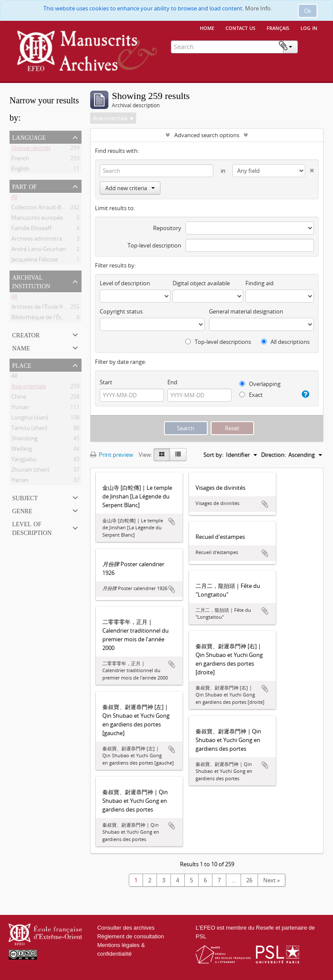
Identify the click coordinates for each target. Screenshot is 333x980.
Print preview (112, 455)
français (278, 27)
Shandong (24, 440)
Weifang (22, 450)
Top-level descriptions (218, 342)
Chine (19, 398)
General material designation (246, 311)
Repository (167, 228)
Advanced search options (207, 135)
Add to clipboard (172, 521)
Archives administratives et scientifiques (63, 240)
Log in (309, 27)
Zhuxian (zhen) (30, 471)
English (20, 170)
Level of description (32, 528)
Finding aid (260, 283)
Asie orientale (29, 388)
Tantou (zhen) (29, 429)
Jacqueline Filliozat (35, 261)
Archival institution (31, 281)
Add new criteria (130, 188)
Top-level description (154, 245)
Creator (26, 334)
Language (29, 137)
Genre (22, 510)
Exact (251, 395)
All (14, 198)
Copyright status (121, 311)
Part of (24, 186)
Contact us (240, 27)
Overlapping (260, 384)
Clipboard (310, 46)
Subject (25, 497)
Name (21, 347)
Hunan (20, 409)
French (20, 160)
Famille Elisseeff (31, 230)
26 (249, 880)
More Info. (258, 8)
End (172, 382)
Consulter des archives (126, 928)
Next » (271, 880)
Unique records (31, 149)
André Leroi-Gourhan (39, 251)
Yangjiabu (24, 461)
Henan (20, 482)
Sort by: (213, 455)
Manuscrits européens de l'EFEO (53, 219)
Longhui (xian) (30, 419)
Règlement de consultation (131, 936)
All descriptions (285, 342)
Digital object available (201, 283)
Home (207, 27)
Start (106, 382)
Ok (308, 11)
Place (22, 365)
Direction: (273, 455)
